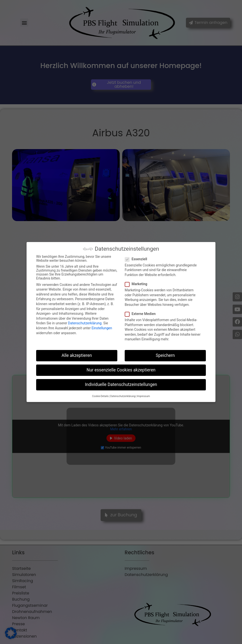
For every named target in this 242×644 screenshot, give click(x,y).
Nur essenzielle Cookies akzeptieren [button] (121, 370)
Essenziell (137, 259)
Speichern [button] (165, 355)
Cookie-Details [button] (100, 396)
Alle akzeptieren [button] (77, 355)
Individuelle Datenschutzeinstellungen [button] (121, 384)
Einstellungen (102, 328)
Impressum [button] (144, 396)
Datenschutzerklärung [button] (123, 396)
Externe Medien (142, 314)
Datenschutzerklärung (85, 323)
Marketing (138, 284)
